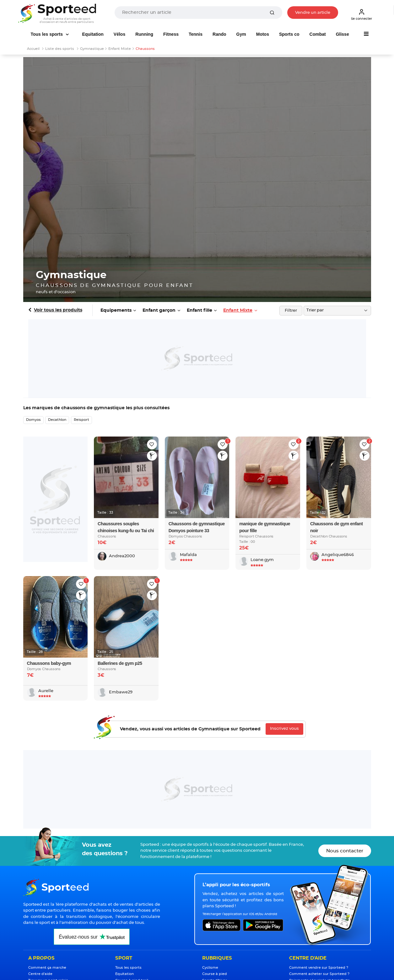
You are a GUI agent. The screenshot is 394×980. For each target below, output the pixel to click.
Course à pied (215, 974)
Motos (263, 34)
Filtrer (291, 311)
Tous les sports (47, 34)
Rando (219, 34)
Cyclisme (210, 968)
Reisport (81, 420)
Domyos (33, 420)
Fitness (171, 34)
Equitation (93, 34)
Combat (318, 34)
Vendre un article (313, 13)
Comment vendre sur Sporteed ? (319, 968)
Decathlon (57, 420)
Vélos (119, 34)
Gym (241, 34)
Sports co (289, 34)
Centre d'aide (40, 974)
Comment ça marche (47, 968)
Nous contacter (345, 851)
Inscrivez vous (284, 729)
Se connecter (362, 14)
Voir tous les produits (58, 310)
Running (144, 34)
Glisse (343, 34)
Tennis (196, 34)
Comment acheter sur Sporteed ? (319, 974)
